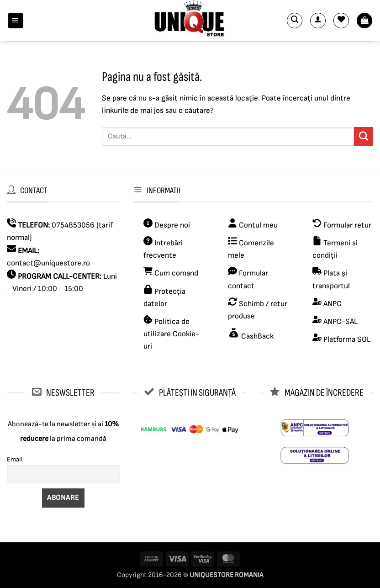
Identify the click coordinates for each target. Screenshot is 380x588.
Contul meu (258, 225)
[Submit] (364, 136)
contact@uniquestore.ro (48, 263)
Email (14, 459)
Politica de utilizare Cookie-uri (171, 334)
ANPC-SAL (340, 322)
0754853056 (73, 225)
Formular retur (347, 225)
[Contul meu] (318, 21)
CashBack (256, 336)
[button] (16, 21)
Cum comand (171, 273)
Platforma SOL (347, 339)
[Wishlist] (341, 21)
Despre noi (171, 225)
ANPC (332, 304)
